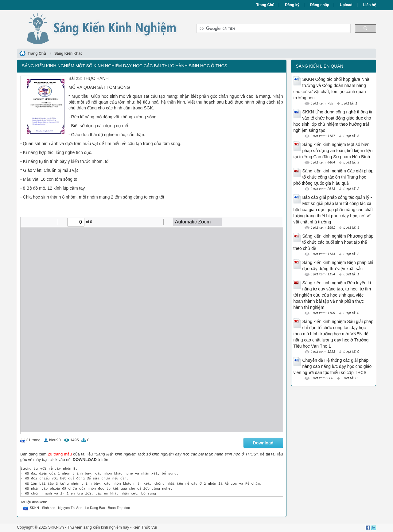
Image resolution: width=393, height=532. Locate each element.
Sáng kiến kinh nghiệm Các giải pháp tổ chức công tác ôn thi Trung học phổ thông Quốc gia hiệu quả (334, 177)
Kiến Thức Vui (145, 527)
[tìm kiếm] (273, 29)
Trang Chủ (265, 5)
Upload (346, 5)
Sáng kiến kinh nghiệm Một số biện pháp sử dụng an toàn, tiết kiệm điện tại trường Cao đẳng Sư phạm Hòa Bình (333, 151)
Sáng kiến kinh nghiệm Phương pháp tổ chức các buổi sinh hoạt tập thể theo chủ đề (334, 242)
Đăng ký (292, 5)
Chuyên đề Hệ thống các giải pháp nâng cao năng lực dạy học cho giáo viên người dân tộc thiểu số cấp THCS (333, 366)
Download (263, 443)
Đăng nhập (320, 5)
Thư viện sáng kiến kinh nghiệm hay (98, 527)
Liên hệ (370, 5)
